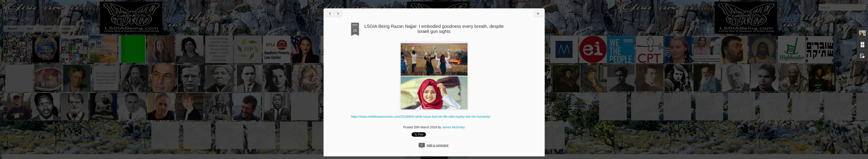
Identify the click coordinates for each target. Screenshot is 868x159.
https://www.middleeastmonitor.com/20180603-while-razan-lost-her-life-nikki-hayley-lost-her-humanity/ (421, 117)
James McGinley (453, 127)
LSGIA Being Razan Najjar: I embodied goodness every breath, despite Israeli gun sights (434, 29)
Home (28, 18)
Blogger (448, 157)
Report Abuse (461, 157)
